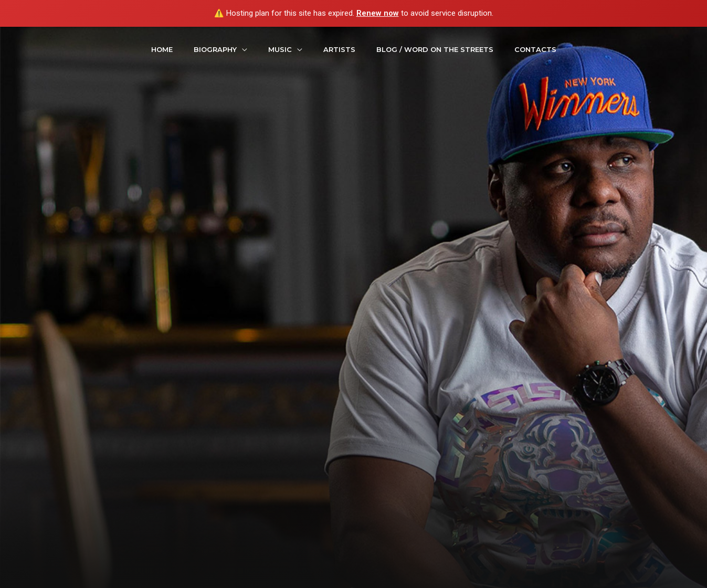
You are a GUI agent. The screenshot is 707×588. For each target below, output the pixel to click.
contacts (535, 49)
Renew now (378, 13)
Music (280, 49)
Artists (339, 49)
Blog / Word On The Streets (435, 49)
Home (162, 49)
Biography (215, 49)
